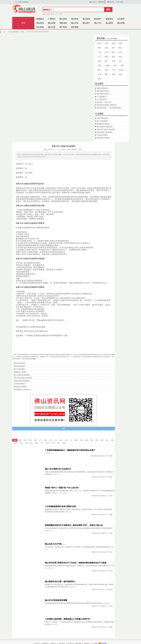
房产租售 (63, 27)
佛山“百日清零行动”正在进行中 (58, 469)
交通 (113, 61)
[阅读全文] (49, 453)
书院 (99, 65)
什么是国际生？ (102, 97)
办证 (120, 61)
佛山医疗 (86, 23)
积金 (113, 52)
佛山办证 (75, 23)
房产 (113, 48)
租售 (99, 48)
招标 (113, 43)
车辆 (122, 65)
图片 (99, 70)
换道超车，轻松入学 (104, 102)
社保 (120, 52)
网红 (106, 74)
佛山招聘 (52, 23)
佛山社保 (52, 27)
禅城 (44, 14)
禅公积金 (40, 27)
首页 (23, 23)
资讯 (106, 43)
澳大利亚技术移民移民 (105, 127)
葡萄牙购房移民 (102, 88)
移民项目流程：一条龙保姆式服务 (109, 108)
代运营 (107, 65)
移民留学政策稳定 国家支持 (107, 105)
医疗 (106, 61)
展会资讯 (40, 23)
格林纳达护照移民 (103, 138)
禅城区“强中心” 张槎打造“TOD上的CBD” (62, 488)
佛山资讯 (63, 19)
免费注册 (26, 2)
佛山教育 (109, 23)
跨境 (120, 74)
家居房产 (98, 19)
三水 (57, 14)
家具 (99, 79)
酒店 (99, 61)
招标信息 (63, 23)
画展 (113, 74)
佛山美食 (86, 19)
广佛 (99, 52)
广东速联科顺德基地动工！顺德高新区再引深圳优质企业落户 (70, 450)
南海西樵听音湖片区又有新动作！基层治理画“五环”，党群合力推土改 (74, 525)
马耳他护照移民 (102, 135)
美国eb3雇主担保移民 (104, 132)
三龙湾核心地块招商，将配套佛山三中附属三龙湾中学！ (68, 619)
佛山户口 (98, 23)
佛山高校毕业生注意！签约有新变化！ (61, 581)
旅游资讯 (109, 19)
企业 (106, 52)
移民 (21, 32)
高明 (61, 14)
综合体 (121, 70)
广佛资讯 (52, 19)
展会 (120, 48)
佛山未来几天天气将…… (55, 544)
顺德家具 (40, 19)
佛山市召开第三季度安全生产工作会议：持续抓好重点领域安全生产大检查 (76, 563)
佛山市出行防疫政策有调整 (56, 600)
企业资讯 (121, 19)
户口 (99, 57)
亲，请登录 (19, 2)
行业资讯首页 (13, 32)
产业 (113, 70)
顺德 (48, 14)
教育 (106, 57)
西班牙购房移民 (102, 118)
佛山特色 (75, 19)
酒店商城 (75, 27)
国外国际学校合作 (103, 94)
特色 (113, 57)
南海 (52, 14)
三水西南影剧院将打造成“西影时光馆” (61, 506)
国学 (99, 43)
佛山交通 (121, 23)
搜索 (108, 9)
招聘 (120, 43)
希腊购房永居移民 (103, 124)
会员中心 (93, 2)
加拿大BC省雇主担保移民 (106, 129)
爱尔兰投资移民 (102, 121)
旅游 (120, 57)
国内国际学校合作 (103, 91)
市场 (99, 74)
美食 (106, 48)
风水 (115, 65)
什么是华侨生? (102, 99)
